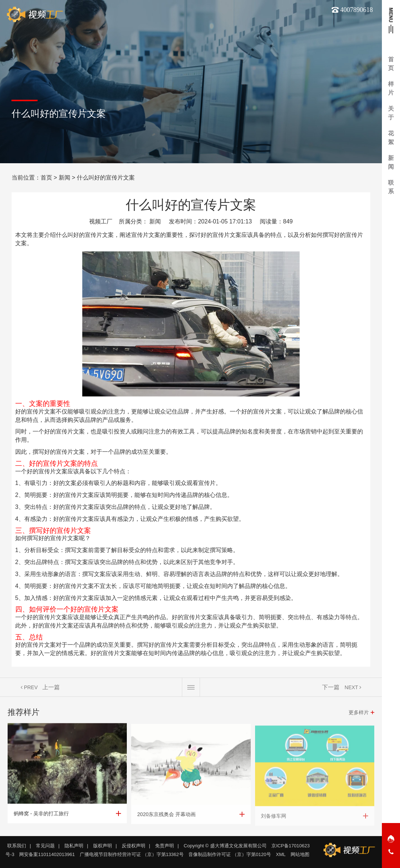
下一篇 (331, 687)
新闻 (64, 178)
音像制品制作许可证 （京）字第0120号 (230, 854)
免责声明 (164, 846)
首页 (46, 178)
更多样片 (359, 712)
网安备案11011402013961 (47, 854)
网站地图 (300, 854)
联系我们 (17, 846)
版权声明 (103, 846)
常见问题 (45, 846)
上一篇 (51, 687)
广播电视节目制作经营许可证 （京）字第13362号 (132, 854)
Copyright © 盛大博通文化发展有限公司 (225, 846)
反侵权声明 (134, 846)
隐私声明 (74, 846)
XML (281, 854)
